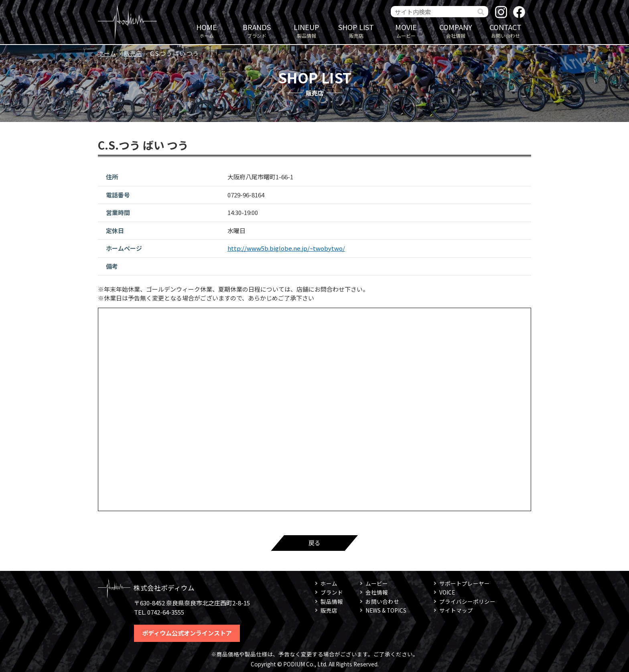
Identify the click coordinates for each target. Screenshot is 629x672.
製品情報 (306, 30)
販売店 (356, 30)
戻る (314, 543)
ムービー (406, 30)
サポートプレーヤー (465, 583)
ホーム (207, 30)
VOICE (447, 592)
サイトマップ (456, 610)
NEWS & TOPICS (386, 610)
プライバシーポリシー (467, 601)
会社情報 (456, 30)
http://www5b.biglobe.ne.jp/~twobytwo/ (286, 248)
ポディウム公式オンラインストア (187, 633)
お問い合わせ (505, 30)
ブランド (257, 30)
